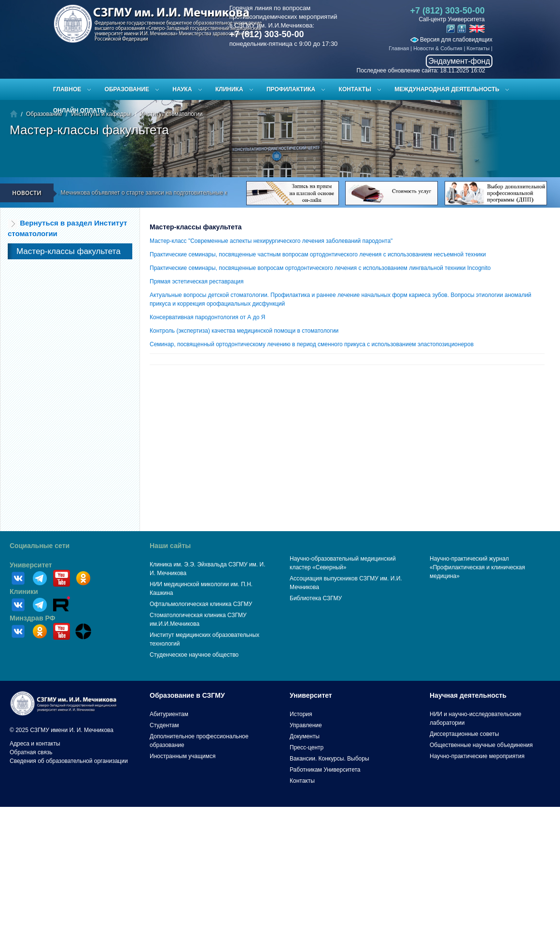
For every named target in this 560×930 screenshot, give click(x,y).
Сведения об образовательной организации (69, 761)
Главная (399, 48)
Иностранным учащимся (182, 756)
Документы (305, 736)
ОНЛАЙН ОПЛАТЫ (79, 111)
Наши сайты (170, 546)
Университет (31, 565)
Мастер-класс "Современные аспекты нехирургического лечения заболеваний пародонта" (271, 241)
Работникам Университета (325, 770)
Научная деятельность (468, 695)
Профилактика (291, 89)
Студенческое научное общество (194, 655)
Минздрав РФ (33, 618)
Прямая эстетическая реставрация (197, 282)
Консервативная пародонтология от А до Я (207, 317)
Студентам (164, 725)
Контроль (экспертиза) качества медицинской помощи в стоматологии (244, 331)
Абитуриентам (169, 714)
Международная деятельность (447, 89)
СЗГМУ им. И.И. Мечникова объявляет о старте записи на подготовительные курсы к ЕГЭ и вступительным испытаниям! (184, 193)
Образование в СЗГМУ (187, 695)
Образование (127, 89)
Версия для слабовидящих (451, 40)
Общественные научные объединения (481, 745)
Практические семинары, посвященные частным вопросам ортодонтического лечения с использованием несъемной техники (318, 254)
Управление (306, 725)
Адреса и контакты (35, 744)
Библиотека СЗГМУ (316, 598)
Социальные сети (40, 546)
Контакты (478, 48)
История (301, 714)
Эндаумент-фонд (459, 61)
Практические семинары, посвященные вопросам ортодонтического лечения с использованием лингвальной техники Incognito (320, 268)
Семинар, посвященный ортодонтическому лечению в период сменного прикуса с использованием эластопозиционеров (312, 344)
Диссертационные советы (464, 734)
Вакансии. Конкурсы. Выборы (329, 759)
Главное (67, 89)
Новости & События (438, 48)
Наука (182, 89)
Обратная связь (31, 752)
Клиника (229, 89)
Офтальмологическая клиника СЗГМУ (201, 604)
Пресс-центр (307, 747)
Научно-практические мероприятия (477, 756)
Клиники (24, 592)
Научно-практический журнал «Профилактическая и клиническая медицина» (477, 567)
